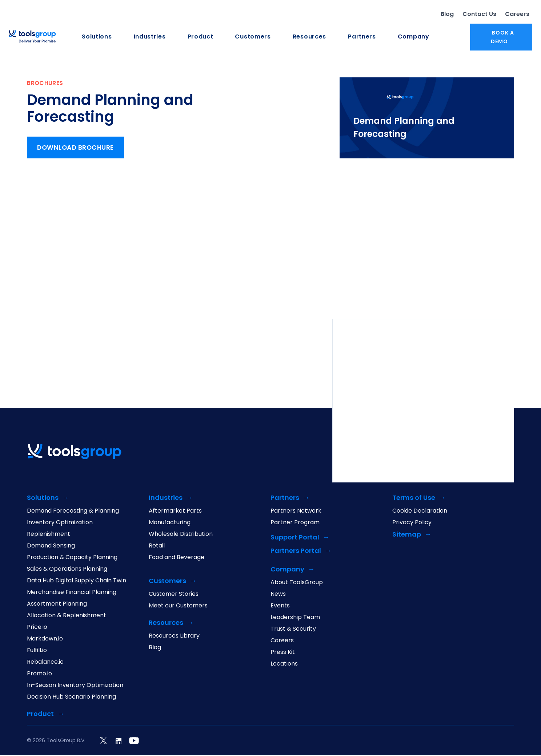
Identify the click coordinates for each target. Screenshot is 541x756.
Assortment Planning (57, 605)
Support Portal (295, 538)
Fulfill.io (37, 651)
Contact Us (479, 14)
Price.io (37, 628)
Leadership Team (295, 618)
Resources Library (174, 636)
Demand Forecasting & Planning (73, 512)
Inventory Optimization (60, 523)
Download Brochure (77, 148)
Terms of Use (414, 499)
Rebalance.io (45, 663)
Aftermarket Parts (175, 512)
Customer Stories (174, 595)
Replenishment (49, 535)
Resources (309, 37)
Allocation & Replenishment (67, 616)
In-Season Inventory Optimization (75, 686)
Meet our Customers (178, 606)
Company (414, 37)
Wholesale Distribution (181, 535)
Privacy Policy (412, 523)
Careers (517, 14)
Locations (284, 664)
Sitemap (407, 535)
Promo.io (39, 674)
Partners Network (296, 512)
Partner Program (295, 523)
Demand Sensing (51, 546)
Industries (150, 37)
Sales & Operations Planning (67, 570)
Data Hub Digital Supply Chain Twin (77, 581)
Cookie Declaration (420, 512)
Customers (253, 37)
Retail (157, 546)
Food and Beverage (177, 558)
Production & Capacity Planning (72, 558)
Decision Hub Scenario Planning (71, 698)
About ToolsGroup (297, 583)
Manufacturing (170, 523)
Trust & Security (293, 630)
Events (280, 606)
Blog (447, 14)
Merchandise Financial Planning (72, 593)
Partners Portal (296, 552)
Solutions (97, 37)
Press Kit (283, 653)
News (278, 595)
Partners (362, 37)
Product (201, 37)
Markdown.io (45, 639)
